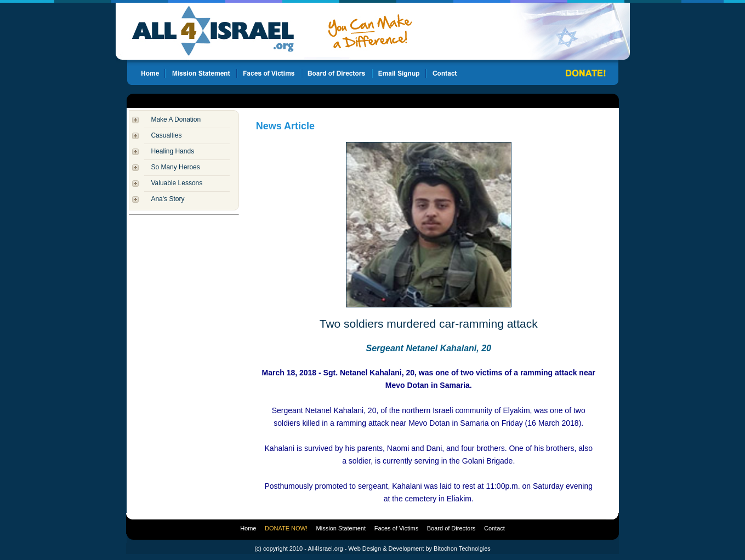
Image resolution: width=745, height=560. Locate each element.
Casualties (166, 135)
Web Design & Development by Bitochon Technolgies (419, 548)
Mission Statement (341, 528)
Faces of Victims (397, 528)
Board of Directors (451, 528)
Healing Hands (172, 151)
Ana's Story (167, 199)
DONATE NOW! (286, 528)
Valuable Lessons (177, 183)
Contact (494, 528)
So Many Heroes (175, 167)
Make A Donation (176, 119)
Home (248, 528)
